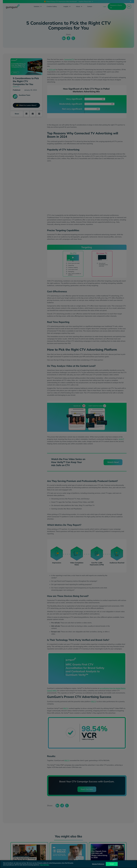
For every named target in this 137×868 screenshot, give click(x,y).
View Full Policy (45, 865)
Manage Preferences (98, 864)
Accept (112, 864)
